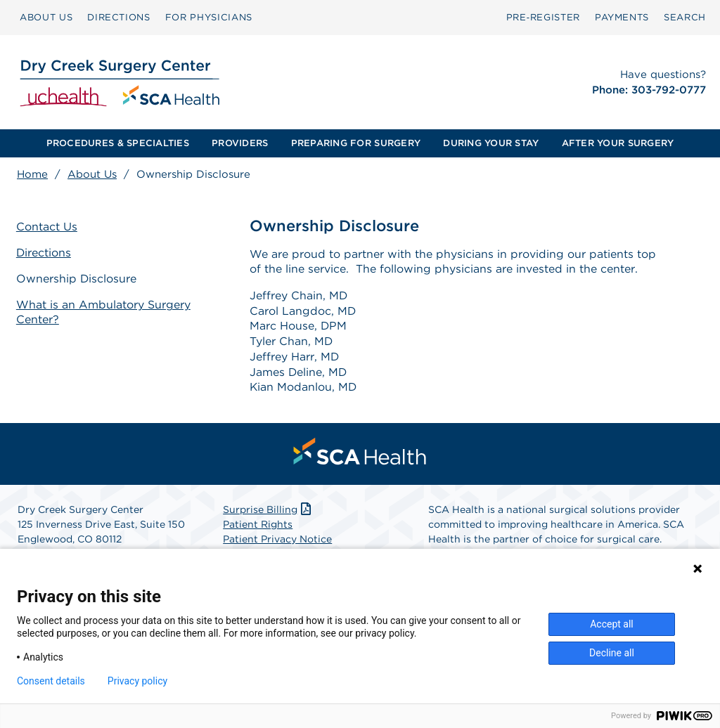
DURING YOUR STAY (491, 143)
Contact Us (47, 227)
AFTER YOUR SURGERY (618, 143)
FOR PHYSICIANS (209, 17)
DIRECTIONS (119, 17)
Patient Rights (258, 526)
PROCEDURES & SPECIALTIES (118, 143)
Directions (45, 253)
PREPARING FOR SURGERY (356, 143)
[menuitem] (46, 18)
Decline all (612, 653)
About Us (92, 174)
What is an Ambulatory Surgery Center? (104, 312)
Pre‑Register (543, 17)
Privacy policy (137, 681)
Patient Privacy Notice (277, 541)
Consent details (51, 681)
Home (32, 174)
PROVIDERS (240, 143)
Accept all (612, 624)
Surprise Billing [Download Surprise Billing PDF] (268, 512)
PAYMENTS (622, 17)
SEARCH (685, 17)
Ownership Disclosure (77, 279)
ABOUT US (46, 17)
